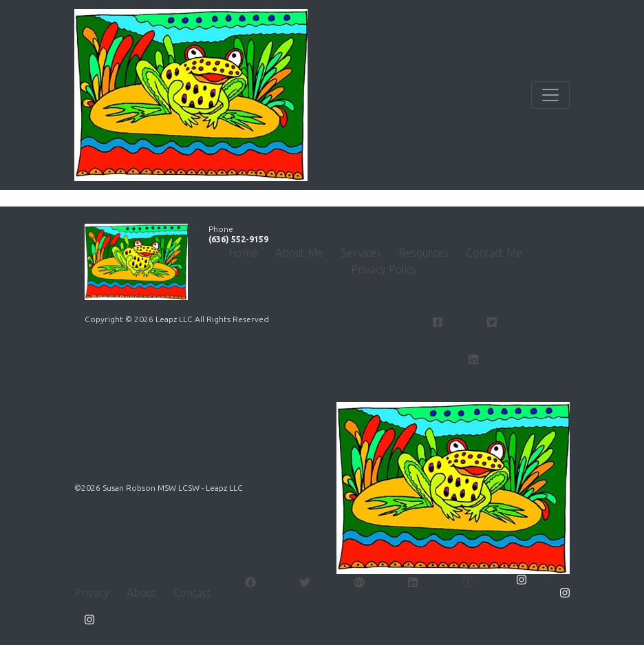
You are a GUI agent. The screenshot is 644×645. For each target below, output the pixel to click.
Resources (423, 253)
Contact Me (494, 253)
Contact (192, 593)
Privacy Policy (384, 269)
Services (361, 253)
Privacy (92, 593)
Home (243, 253)
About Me (299, 253)
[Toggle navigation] (550, 95)
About (141, 593)
